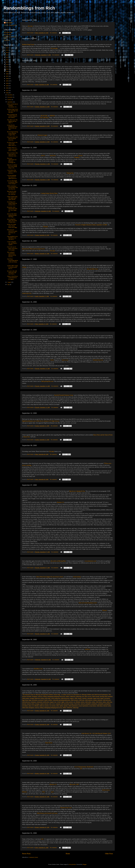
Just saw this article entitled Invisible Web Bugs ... (12, 215)
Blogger (84, 864)
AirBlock (87, 649)
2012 (7, 64)
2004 (7, 83)
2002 (7, 88)
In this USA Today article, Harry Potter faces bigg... (12, 226)
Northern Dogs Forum (28, 45)
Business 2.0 (60, 502)
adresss (43, 155)
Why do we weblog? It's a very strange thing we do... (12, 166)
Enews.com (65, 360)
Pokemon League (42, 135)
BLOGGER (44, 116)
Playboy (105, 610)
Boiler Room (49, 743)
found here (53, 155)
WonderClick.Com (98, 360)
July (9, 284)
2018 (7, 55)
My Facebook (7, 35)
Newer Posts (26, 854)
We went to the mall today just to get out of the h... (12, 272)
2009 (7, 71)
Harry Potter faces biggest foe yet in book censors (50, 577)
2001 (7, 90)
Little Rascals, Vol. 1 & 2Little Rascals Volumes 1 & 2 (96, 733)
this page (53, 251)
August (9, 282)
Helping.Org (70, 173)
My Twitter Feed (8, 32)
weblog (24, 267)
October (9, 100)
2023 (7, 50)
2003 (7, 86)
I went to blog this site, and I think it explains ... (12, 243)
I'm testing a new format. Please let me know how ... (12, 203)
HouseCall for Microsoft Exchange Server (33, 249)
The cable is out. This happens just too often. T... (12, 121)
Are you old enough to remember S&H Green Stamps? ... (12, 182)
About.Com (27, 437)
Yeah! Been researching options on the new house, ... (13, 261)
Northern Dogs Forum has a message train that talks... (13, 111)
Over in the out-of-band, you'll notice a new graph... (12, 248)
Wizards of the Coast (66, 808)
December (10, 95)
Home (68, 854)
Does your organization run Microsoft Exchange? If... (12, 160)
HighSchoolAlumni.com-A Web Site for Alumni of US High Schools (41, 421)
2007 (7, 76)
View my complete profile (10, 25)
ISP (81, 769)
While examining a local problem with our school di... (12, 187)
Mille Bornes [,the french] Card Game (47, 813)
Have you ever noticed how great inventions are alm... (12, 232)
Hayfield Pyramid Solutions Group (64, 395)
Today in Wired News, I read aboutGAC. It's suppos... (13, 278)
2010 (7, 69)
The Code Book (44, 118)
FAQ (44, 792)
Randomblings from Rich (29, 8)
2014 (7, 60)
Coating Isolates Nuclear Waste (49, 193)
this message (54, 48)
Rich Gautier (9, 23)
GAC (42, 839)
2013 (7, 62)
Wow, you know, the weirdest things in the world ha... (12, 116)
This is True (7, 40)
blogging (77, 157)
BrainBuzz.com (38, 669)
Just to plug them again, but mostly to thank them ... (12, 221)
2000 (7, 93)
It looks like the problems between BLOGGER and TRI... (12, 127)
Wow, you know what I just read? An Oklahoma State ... (12, 154)
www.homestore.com (90, 561)
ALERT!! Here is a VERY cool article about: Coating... (12, 149)
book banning (77, 577)
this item (30, 26)
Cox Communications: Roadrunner (84, 767)
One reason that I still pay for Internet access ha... (12, 138)
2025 (7, 48)
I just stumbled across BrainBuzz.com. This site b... (12, 238)
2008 (7, 74)
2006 (7, 79)
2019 (7, 53)
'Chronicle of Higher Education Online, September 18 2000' (91, 225)
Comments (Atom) (33, 857)
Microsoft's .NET (74, 784)
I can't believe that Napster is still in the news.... (12, 172)
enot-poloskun (72, 864)
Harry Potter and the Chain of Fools (103, 435)
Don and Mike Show (93, 269)
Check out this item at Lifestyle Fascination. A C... (12, 105)
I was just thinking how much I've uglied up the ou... (12, 177)
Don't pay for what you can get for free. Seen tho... (12, 193)
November (10, 97)
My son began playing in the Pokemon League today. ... (13, 133)
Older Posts (109, 854)
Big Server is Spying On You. (77, 491)
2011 (7, 67)
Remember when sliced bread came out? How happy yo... (12, 209)
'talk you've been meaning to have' (88, 603)
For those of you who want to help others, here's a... (12, 144)
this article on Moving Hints (58, 561)
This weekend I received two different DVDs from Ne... (12, 254)
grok (52, 792)
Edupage (45, 227)
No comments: (54, 33)
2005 (7, 81)
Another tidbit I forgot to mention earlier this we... (13, 267)
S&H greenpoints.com (47, 381)
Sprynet (80, 155)
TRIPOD (52, 116)
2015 (7, 57)
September (10, 102)
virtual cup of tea (27, 293)
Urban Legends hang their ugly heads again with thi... (12, 198)
